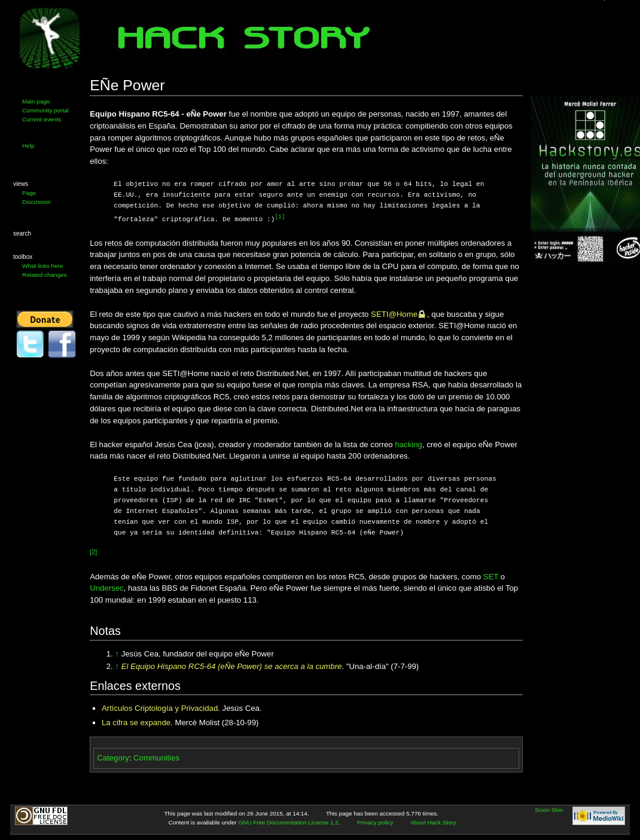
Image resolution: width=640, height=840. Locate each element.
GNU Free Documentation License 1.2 (288, 822)
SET (491, 576)
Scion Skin (549, 809)
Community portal (45, 110)
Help (28, 146)
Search (22, 233)
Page (29, 193)
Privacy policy (375, 822)
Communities (156, 757)
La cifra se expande (136, 722)
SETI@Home (394, 314)
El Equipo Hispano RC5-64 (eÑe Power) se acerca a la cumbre (232, 666)
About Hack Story (433, 822)
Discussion (36, 202)
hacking (408, 444)
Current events (42, 119)
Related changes (44, 275)
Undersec (106, 587)
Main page (36, 101)
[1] (280, 217)
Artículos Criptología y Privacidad (160, 708)
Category (113, 757)
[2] (93, 551)
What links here (42, 266)
